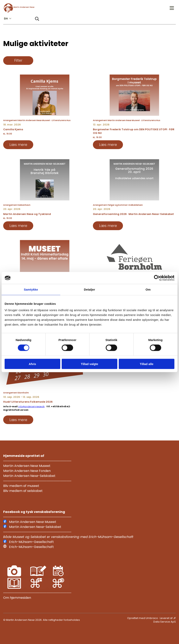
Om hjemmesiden (17, 598)
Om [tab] (148, 289)
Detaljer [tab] (89, 289)
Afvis (32, 364)
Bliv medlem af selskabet (23, 491)
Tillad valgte (89, 364)
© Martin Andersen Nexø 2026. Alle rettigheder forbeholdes (42, 620)
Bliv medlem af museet (21, 486)
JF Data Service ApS (165, 620)
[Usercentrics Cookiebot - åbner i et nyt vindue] (157, 278)
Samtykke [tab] (31, 289)
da (8, 18)
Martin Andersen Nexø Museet (27, 466)
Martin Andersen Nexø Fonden (27, 471)
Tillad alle (147, 364)
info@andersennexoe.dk (31, 406)
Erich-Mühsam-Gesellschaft (31, 542)
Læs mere (18, 145)
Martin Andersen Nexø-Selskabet (29, 476)
